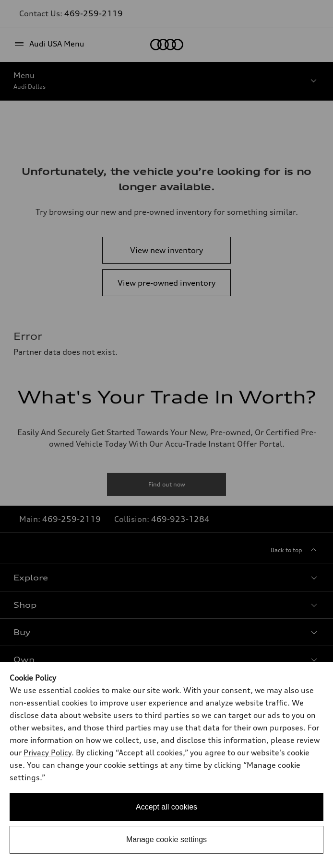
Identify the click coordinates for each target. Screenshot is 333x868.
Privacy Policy (48, 752)
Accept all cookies (166, 807)
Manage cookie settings (166, 839)
